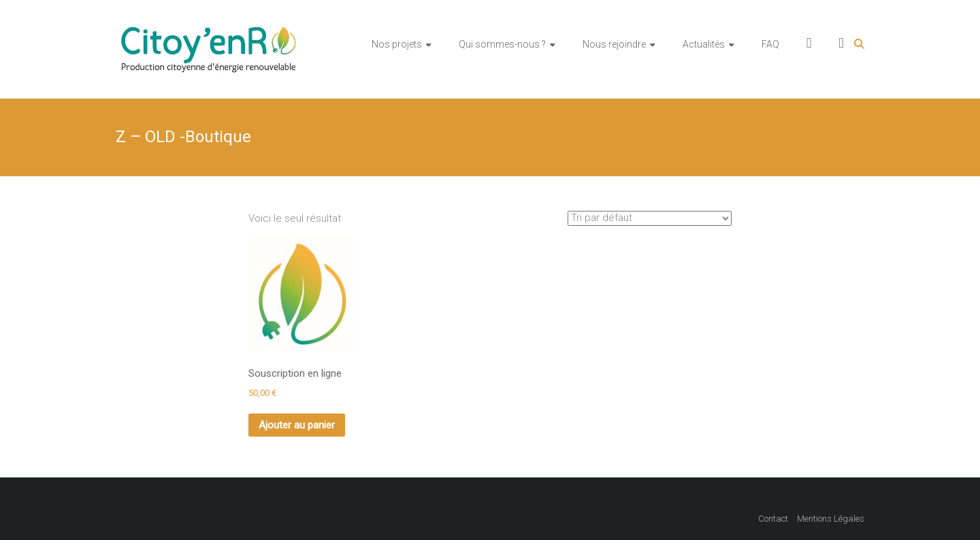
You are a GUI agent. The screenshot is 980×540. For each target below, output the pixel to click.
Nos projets (397, 44)
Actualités (704, 44)
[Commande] (650, 218)
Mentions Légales (831, 519)
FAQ (770, 44)
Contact (773, 519)
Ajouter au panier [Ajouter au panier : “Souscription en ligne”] (297, 425)
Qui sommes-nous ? (502, 44)
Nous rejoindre (614, 44)
